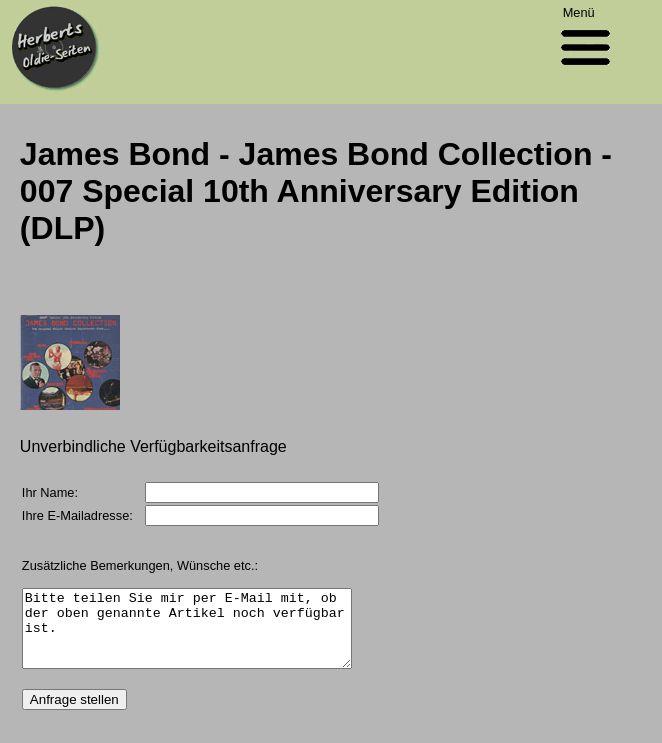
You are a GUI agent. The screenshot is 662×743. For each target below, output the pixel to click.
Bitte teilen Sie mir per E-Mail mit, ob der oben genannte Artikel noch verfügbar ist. (206, 636)
